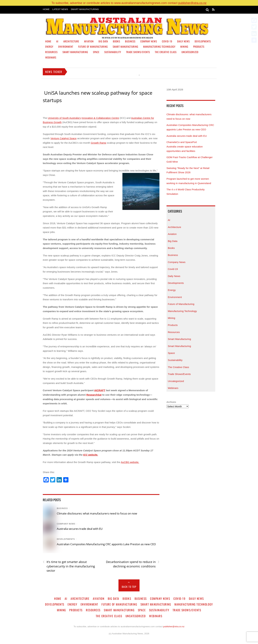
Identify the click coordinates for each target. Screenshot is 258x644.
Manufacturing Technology (159, 47)
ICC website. (91, 455)
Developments (203, 41)
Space (96, 52)
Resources (51, 52)
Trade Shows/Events (138, 52)
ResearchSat (94, 395)
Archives (171, 402)
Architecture (71, 41)
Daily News (183, 41)
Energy (49, 47)
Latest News (60, 9)
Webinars (51, 57)
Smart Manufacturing (85, 9)
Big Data (103, 41)
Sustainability (113, 52)
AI (57, 41)
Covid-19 (167, 41)
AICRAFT (100, 390)
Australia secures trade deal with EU (80, 529)
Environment (66, 47)
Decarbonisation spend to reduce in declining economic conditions (133, 564)
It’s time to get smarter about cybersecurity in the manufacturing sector (69, 566)
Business (130, 41)
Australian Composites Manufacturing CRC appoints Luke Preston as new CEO (107, 544)
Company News (149, 41)
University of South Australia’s (64, 118)
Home (46, 9)
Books (116, 41)
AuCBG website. (130, 462)
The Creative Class (166, 52)
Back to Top (129, 587)
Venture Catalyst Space (63, 138)
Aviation (89, 41)
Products (199, 47)
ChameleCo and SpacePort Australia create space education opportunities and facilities (185, 146)
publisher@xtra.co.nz (192, 3)
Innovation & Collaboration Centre (100, 118)
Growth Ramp (99, 143)
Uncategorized (190, 52)
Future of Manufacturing (93, 47)
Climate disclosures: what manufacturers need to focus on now (97, 513)
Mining (184, 47)
